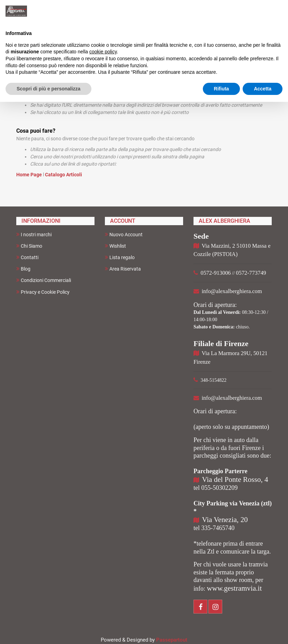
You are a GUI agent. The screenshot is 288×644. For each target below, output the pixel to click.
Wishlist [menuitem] (115, 246)
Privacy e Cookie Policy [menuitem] (43, 292)
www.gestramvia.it (235, 588)
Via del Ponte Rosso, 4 (235, 479)
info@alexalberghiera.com (232, 291)
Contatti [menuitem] (27, 257)
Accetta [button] (263, 89)
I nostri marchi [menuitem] (34, 234)
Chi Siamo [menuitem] (29, 246)
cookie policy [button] (103, 52)
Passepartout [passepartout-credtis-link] (172, 640)
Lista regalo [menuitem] (120, 257)
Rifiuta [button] (222, 89)
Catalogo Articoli (64, 175)
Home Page (30, 175)
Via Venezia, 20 (225, 520)
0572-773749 (251, 273)
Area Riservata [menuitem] (123, 269)
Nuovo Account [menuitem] (124, 234)
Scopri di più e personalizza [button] (48, 89)
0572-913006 (216, 273)
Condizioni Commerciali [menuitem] (44, 280)
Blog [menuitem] (23, 269)
